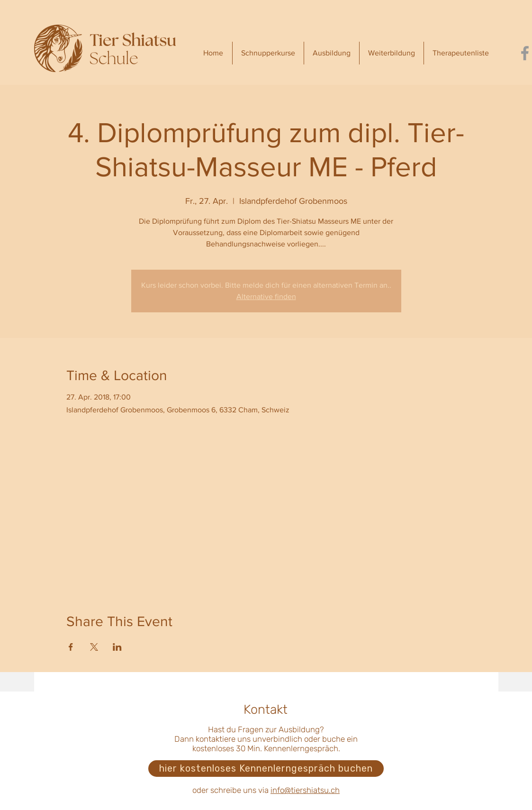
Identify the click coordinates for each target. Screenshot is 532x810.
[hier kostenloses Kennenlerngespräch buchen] (266, 769)
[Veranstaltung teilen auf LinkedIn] (117, 647)
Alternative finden (266, 296)
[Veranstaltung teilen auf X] (94, 647)
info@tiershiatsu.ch (305, 790)
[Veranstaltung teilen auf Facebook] (71, 647)
